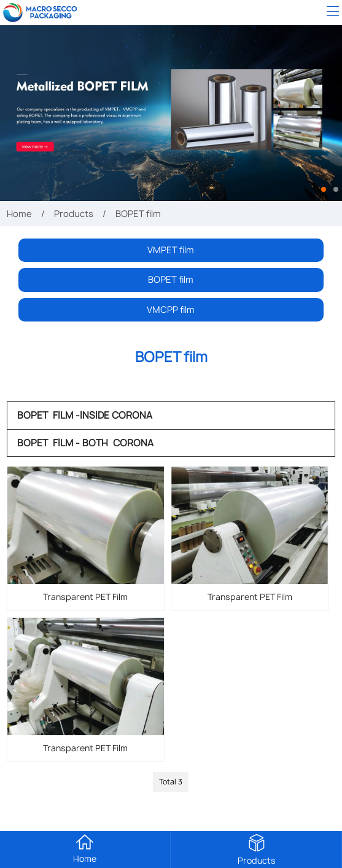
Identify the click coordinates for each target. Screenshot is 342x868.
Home (19, 214)
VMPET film (171, 250)
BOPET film (171, 279)
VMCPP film (171, 310)
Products (74, 214)
